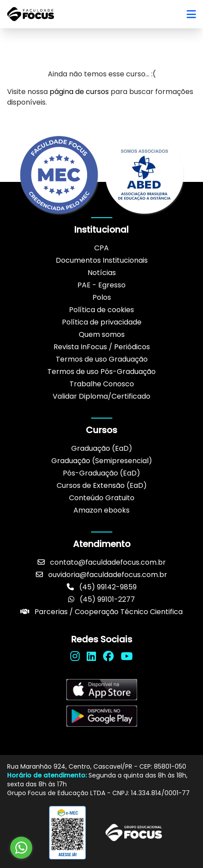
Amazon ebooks (101, 510)
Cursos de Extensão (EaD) (102, 485)
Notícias (102, 273)
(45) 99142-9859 (102, 587)
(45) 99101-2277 (101, 599)
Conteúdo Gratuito (102, 498)
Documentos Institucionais (102, 260)
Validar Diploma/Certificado (101, 396)
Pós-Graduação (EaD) (101, 473)
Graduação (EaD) (102, 448)
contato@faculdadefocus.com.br (102, 562)
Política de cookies (101, 310)
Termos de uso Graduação (102, 359)
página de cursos (79, 92)
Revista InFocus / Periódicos (102, 347)
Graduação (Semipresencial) (102, 461)
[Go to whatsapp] (21, 848)
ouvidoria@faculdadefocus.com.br (101, 575)
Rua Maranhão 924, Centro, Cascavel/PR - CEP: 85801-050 (97, 766)
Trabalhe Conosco (102, 384)
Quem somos (102, 334)
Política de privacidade (102, 322)
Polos (102, 297)
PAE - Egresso (101, 285)
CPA (101, 248)
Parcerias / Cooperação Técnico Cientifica (101, 612)
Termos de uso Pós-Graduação (101, 372)
